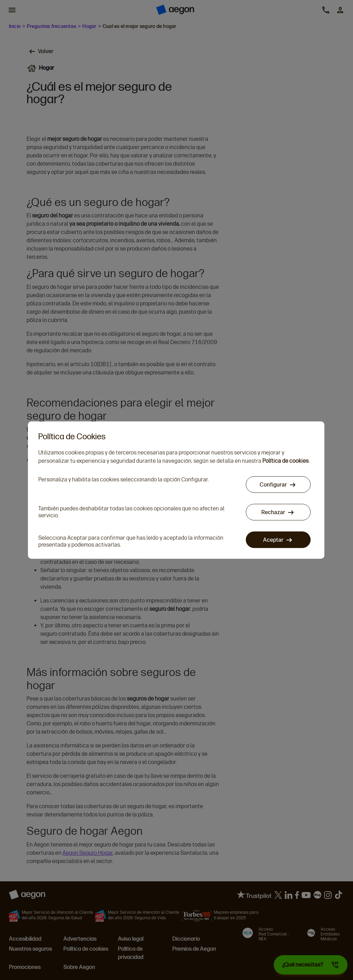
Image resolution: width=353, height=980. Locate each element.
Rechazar (274, 512)
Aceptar (274, 540)
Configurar (274, 485)
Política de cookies (285, 461)
